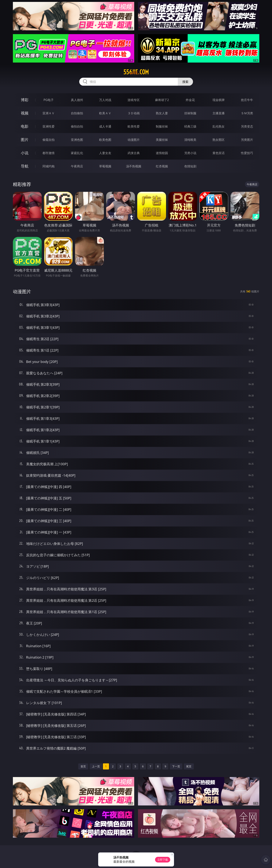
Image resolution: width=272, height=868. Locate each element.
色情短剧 (190, 166)
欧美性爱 (134, 126)
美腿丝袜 (162, 140)
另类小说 (190, 153)
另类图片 (247, 140)
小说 (25, 153)
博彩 (25, 100)
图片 (25, 140)
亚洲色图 (77, 140)
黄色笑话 (219, 153)
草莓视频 (105, 166)
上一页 (96, 766)
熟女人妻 (162, 113)
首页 (83, 766)
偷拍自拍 (77, 126)
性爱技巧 (247, 153)
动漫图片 (134, 140)
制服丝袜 (162, 126)
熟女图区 (219, 140)
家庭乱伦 (77, 153)
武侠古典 (134, 153)
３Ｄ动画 (134, 113)
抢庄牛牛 (247, 100)
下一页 (176, 766)
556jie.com (136, 72)
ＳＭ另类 (247, 113)
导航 (25, 166)
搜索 (185, 82)
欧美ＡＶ (105, 113)
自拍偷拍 (77, 113)
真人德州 (77, 100)
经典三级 (190, 126)
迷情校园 (162, 153)
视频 (25, 113)
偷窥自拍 (49, 140)
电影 (25, 126)
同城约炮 (49, 166)
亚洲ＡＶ (49, 113)
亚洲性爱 (49, 126)
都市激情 (49, 153)
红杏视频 (162, 166)
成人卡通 (105, 126)
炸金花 (190, 100)
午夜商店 (77, 166)
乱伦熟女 (219, 126)
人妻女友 (105, 153)
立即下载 (163, 860)
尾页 (189, 766)
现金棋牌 (219, 100)
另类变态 (247, 126)
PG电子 (49, 100)
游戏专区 (134, 100)
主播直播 (219, 113)
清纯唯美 (190, 140)
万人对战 (105, 100)
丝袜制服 (190, 113)
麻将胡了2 (162, 100)
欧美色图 (105, 140)
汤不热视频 (134, 166)
